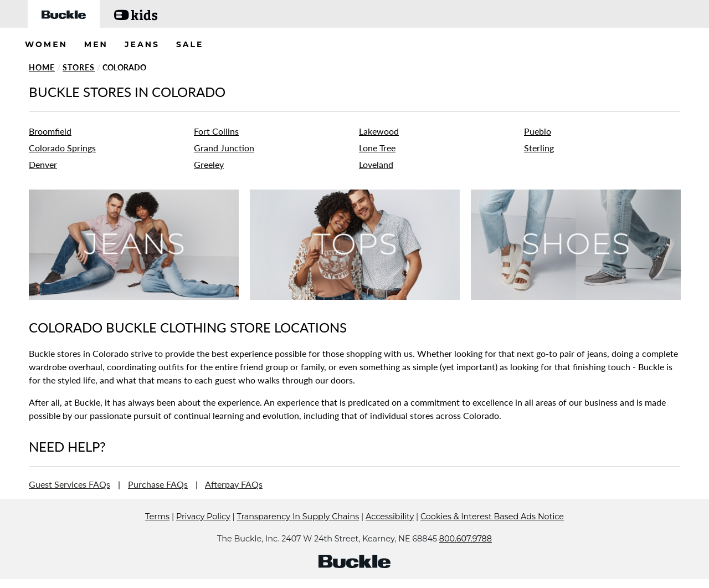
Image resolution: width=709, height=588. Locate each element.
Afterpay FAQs (234, 484)
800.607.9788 (466, 555)
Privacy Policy (203, 533)
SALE (190, 44)
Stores (79, 67)
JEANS (142, 44)
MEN (96, 44)
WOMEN (46, 44)
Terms (157, 533)
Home (42, 67)
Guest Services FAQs (70, 484)
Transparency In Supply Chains (298, 533)
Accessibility (390, 533)
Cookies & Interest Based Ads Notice (492, 533)
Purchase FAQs (158, 484)
